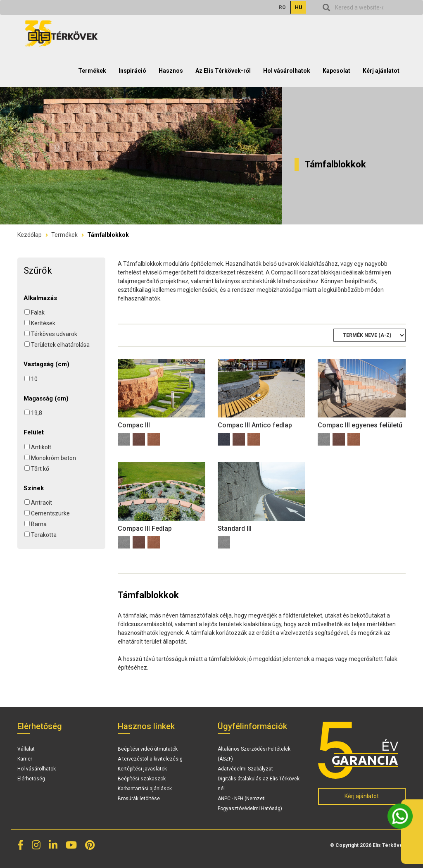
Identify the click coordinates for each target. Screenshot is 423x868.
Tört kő (40, 469)
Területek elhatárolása (60, 345)
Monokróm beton (53, 458)
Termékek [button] (92, 71)
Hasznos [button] (171, 71)
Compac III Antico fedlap (255, 425)
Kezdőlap (30, 235)
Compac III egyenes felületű (360, 425)
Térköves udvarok (54, 334)
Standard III (235, 528)
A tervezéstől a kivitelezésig (150, 759)
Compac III (134, 425)
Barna (39, 524)
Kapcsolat (336, 71)
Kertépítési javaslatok (142, 769)
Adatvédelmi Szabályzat (245, 769)
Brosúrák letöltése (139, 799)
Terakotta (44, 535)
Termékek (64, 235)
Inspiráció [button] (132, 71)
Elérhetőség (31, 779)
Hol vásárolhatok (287, 71)
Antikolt (41, 447)
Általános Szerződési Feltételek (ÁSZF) (254, 754)
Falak (38, 312)
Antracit (42, 503)
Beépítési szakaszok (142, 779)
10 (34, 379)
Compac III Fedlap (145, 528)
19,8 (37, 413)
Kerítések (43, 323)
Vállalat (26, 749)
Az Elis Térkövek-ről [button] (223, 71)
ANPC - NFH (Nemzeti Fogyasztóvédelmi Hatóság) (250, 804)
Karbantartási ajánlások (145, 789)
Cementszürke (50, 513)
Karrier (25, 759)
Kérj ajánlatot (381, 71)
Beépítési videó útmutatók (148, 749)
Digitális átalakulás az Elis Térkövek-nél (259, 784)
